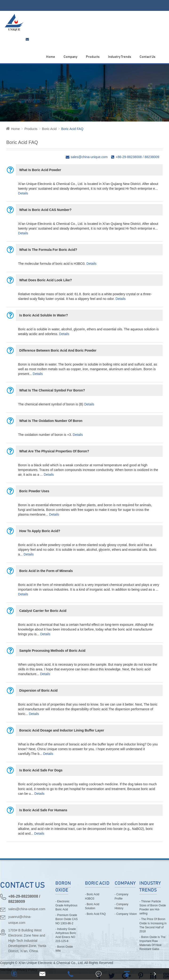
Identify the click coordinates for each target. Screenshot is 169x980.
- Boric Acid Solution (92, 906)
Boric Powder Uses (34, 491)
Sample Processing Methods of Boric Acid (52, 651)
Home (51, 57)
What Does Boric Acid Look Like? (46, 280)
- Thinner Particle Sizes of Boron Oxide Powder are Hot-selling (153, 907)
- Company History (122, 906)
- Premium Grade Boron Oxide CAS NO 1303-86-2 (66, 919)
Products (93, 57)
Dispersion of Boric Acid (38, 690)
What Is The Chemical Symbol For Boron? (52, 390)
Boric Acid (49, 129)
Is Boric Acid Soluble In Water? (44, 315)
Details (23, 193)
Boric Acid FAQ (72, 129)
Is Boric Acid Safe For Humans (43, 810)
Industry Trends (120, 57)
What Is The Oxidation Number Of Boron (51, 421)
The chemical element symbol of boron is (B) (51, 404)
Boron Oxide (63, 887)
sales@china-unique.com (27, 909)
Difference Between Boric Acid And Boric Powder (58, 350)
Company (70, 57)
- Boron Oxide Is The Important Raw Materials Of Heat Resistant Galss (152, 943)
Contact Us (147, 57)
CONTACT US (22, 885)
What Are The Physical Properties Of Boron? (54, 451)
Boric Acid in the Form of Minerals (46, 571)
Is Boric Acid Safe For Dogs (41, 770)
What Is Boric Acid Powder (40, 170)
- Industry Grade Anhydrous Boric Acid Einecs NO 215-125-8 (66, 935)
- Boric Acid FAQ (95, 914)
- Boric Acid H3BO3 (92, 896)
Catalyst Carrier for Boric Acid (43, 611)
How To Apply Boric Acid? (40, 531)
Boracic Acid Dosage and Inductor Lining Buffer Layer (62, 730)
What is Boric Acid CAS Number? (45, 210)
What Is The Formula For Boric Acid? (48, 250)
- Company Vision (126, 914)
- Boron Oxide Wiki (64, 949)
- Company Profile (122, 896)
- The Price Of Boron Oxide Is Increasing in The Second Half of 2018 (153, 925)
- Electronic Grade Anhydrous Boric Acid (66, 905)
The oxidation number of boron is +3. (45, 435)
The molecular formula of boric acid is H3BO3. (52, 264)
